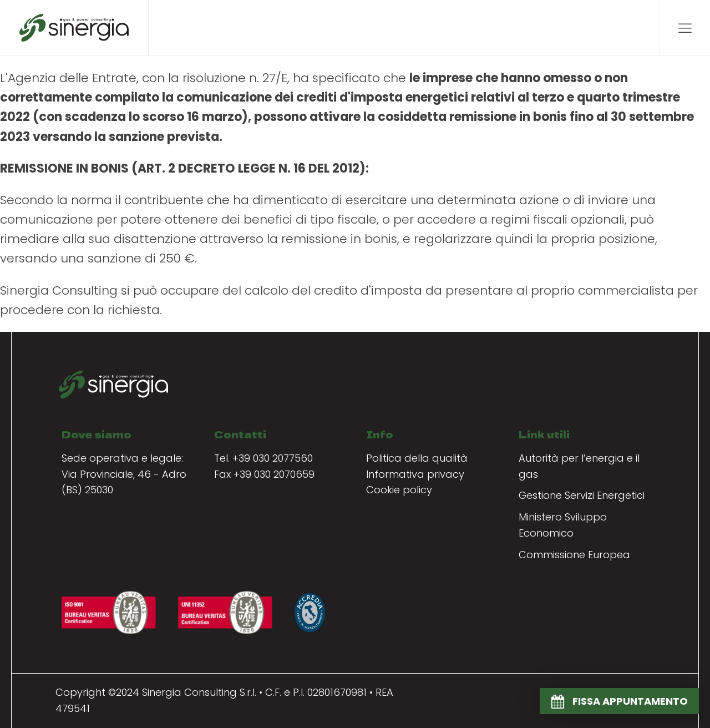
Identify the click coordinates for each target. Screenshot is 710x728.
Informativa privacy (415, 474)
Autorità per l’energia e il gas (579, 466)
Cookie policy (399, 490)
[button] (619, 701)
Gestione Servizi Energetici (582, 495)
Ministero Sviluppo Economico (563, 525)
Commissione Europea (574, 555)
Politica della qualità (417, 458)
